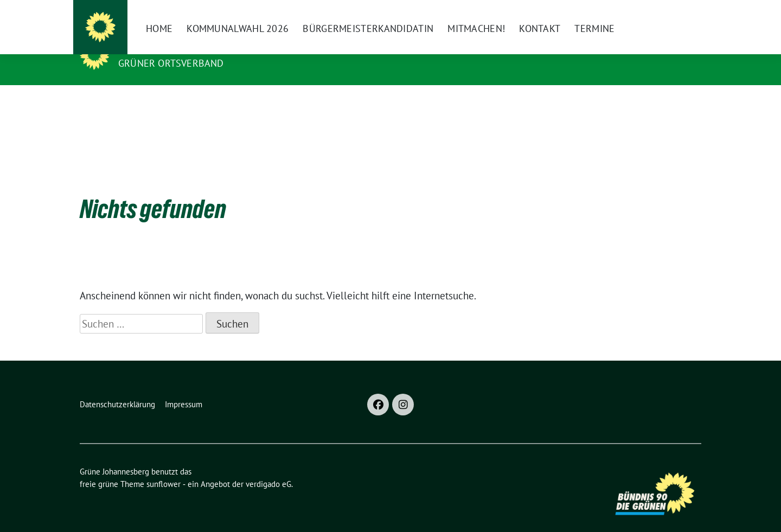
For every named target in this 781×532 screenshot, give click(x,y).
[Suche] (667, 13)
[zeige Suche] (682, 13)
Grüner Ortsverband (171, 63)
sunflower (164, 467)
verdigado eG (268, 467)
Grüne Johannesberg (181, 48)
